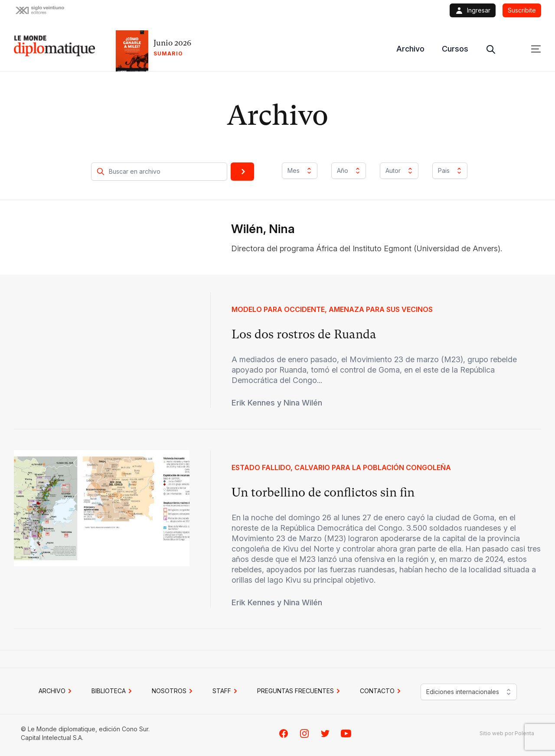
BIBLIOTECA (113, 691)
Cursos (455, 49)
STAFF (226, 691)
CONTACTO (382, 691)
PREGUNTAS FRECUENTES (300, 691)
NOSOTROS (173, 691)
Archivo (410, 49)
